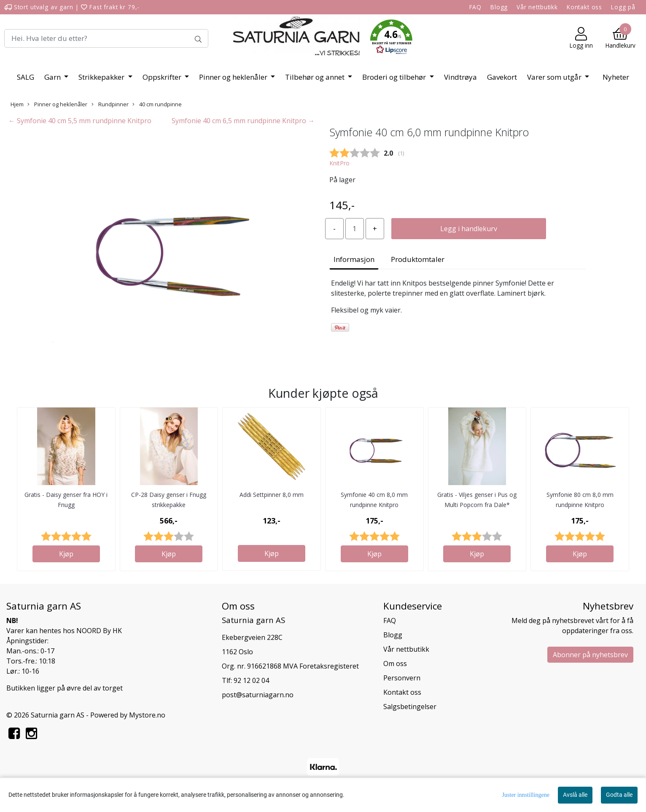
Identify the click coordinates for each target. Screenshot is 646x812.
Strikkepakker (102, 77)
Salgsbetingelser (410, 707)
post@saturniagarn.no (258, 695)
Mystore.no (147, 715)
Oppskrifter (163, 77)
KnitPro (339, 163)
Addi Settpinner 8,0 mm (272, 495)
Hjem (17, 104)
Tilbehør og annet (316, 77)
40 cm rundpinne (157, 104)
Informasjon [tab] (354, 259)
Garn (53, 77)
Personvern (402, 678)
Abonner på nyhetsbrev (590, 655)
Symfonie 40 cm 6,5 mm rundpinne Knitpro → (243, 121)
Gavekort (502, 77)
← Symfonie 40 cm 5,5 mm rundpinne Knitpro (80, 121)
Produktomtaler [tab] (418, 259)
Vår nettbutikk (537, 7)
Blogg (499, 7)
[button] (391, 38)
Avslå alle (575, 795)
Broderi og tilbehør (395, 77)
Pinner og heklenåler (234, 77)
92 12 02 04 (251, 680)
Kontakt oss (584, 7)
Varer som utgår (555, 77)
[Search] (106, 38)
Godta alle (619, 795)
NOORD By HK (99, 631)
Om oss (395, 664)
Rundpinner (110, 104)
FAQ (476, 7)
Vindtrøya (460, 77)
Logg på (623, 7)
